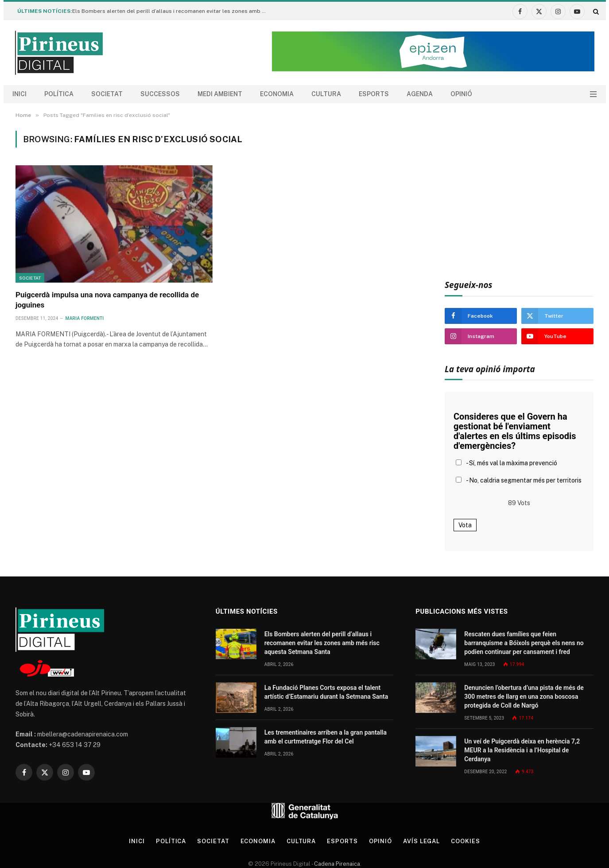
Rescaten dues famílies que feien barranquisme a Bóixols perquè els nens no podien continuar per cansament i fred (524, 643)
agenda (420, 94)
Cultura (326, 94)
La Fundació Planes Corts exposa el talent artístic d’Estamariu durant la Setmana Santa (326, 692)
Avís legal (421, 841)
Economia (277, 94)
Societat (107, 94)
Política (59, 94)
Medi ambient (220, 94)
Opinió (461, 94)
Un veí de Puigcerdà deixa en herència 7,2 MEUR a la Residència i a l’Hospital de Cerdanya (522, 750)
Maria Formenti (85, 318)
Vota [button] (465, 525)
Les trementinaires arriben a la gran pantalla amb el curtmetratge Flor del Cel (326, 737)
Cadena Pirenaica (336, 864)
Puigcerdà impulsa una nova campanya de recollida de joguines (107, 300)
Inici (19, 94)
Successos (160, 94)
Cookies (465, 841)
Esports (374, 94)
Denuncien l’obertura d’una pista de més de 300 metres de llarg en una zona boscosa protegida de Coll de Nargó (524, 697)
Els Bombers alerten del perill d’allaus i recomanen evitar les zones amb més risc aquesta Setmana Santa (172, 11)
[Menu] (593, 94)
